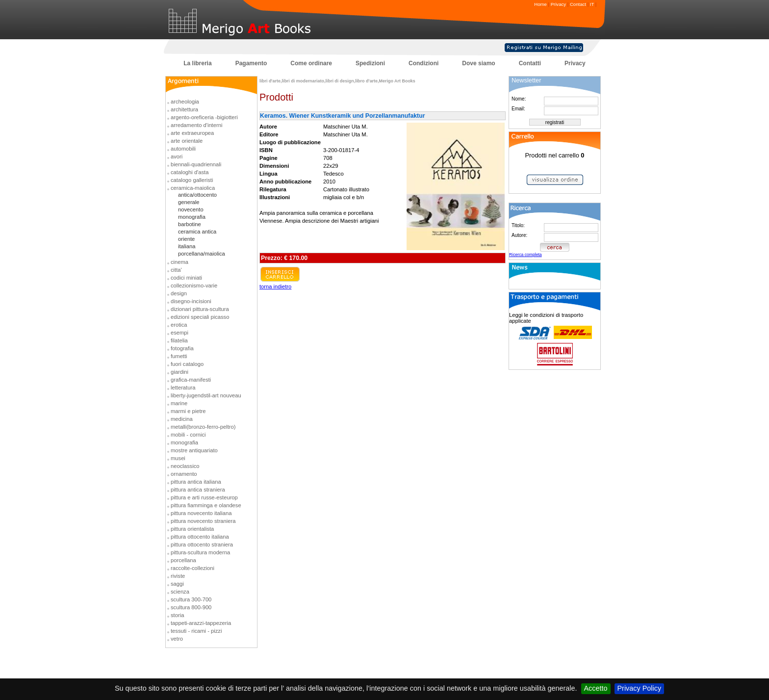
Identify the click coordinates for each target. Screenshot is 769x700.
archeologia (185, 102)
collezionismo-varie (194, 285)
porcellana (183, 560)
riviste (178, 576)
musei (178, 458)
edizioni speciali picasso (200, 317)
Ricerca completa (525, 255)
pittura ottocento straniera (202, 544)
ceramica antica (197, 232)
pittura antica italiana (196, 482)
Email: (518, 109)
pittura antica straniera (198, 490)
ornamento (184, 474)
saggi (177, 584)
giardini (179, 372)
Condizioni (423, 63)
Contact (578, 4)
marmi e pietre (188, 411)
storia (177, 615)
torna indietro (275, 286)
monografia (192, 217)
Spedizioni (370, 63)
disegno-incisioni (191, 301)
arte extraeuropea (192, 133)
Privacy (558, 4)
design (179, 293)
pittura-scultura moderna (200, 552)
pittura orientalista (192, 529)
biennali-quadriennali (196, 164)
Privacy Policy (640, 688)
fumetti (179, 356)
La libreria (197, 63)
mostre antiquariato (194, 450)
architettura (184, 109)
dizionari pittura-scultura (200, 309)
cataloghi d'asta (190, 172)
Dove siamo (478, 63)
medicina (182, 419)
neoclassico (185, 466)
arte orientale (187, 141)
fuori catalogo (187, 364)
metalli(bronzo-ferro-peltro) (203, 427)
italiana (187, 246)
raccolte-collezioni (192, 568)
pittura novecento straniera (203, 521)
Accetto (596, 688)
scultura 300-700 (191, 599)
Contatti (530, 63)
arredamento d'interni (196, 125)
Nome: (519, 99)
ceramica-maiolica (193, 188)
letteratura (183, 388)
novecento (191, 209)
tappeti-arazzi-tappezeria (201, 623)
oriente (186, 239)
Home (540, 4)
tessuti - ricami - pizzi (196, 631)
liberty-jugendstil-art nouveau (206, 395)
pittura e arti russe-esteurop (204, 497)
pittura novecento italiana (201, 513)
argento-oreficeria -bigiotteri (204, 117)
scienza (180, 592)
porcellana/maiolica (202, 254)
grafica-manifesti (191, 380)
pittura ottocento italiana (200, 537)
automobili (183, 149)
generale (189, 202)
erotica (179, 325)
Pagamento (251, 63)
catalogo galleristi (192, 180)
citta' (176, 270)
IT (592, 4)
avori (177, 156)
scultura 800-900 (191, 607)
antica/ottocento (197, 195)
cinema (179, 262)
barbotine (190, 224)
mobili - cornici (188, 435)
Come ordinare (311, 63)
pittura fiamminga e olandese (206, 505)
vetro (177, 639)
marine (179, 403)
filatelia (179, 340)
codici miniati (186, 278)
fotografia (182, 348)
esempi (179, 333)
